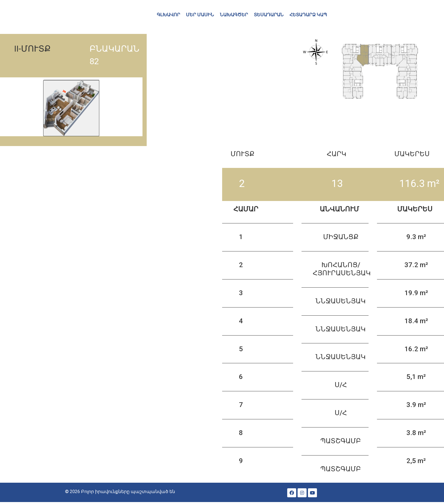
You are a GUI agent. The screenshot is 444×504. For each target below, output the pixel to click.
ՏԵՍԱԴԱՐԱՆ (269, 15)
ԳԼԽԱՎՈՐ (168, 15)
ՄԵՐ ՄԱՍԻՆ (200, 15)
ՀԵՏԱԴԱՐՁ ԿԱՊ (308, 15)
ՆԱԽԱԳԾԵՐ (234, 15)
